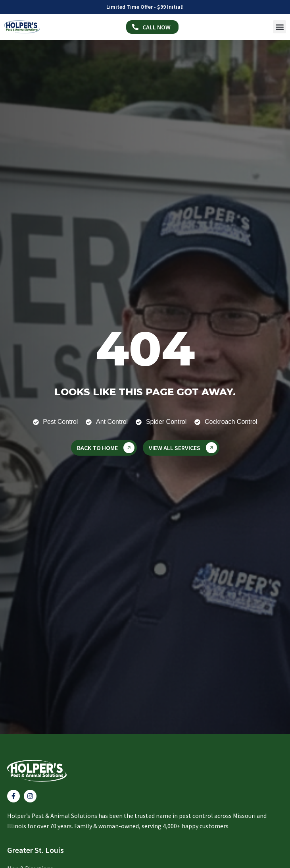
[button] (279, 27)
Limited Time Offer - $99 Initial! (145, 7)
